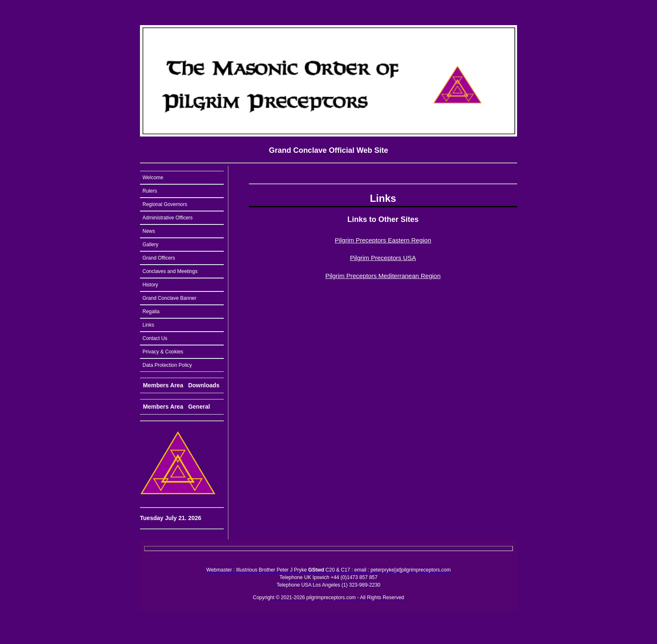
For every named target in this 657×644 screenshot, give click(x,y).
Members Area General (176, 407)
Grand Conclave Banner (169, 298)
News (149, 231)
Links (148, 325)
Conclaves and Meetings (170, 271)
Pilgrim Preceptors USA (383, 258)
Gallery (150, 245)
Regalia (151, 312)
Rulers (150, 191)
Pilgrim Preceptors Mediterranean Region (383, 276)
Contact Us (155, 338)
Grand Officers (159, 258)
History (150, 285)
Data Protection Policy (167, 365)
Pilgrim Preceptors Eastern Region (383, 240)
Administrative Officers (168, 218)
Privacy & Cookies (163, 352)
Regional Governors (165, 204)
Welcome (153, 178)
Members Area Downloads (181, 385)
